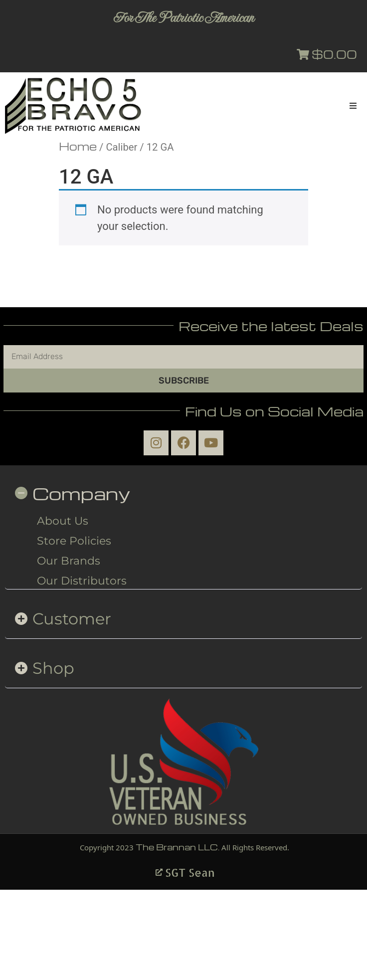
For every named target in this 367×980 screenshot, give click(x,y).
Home (78, 146)
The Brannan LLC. (178, 847)
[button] (353, 106)
